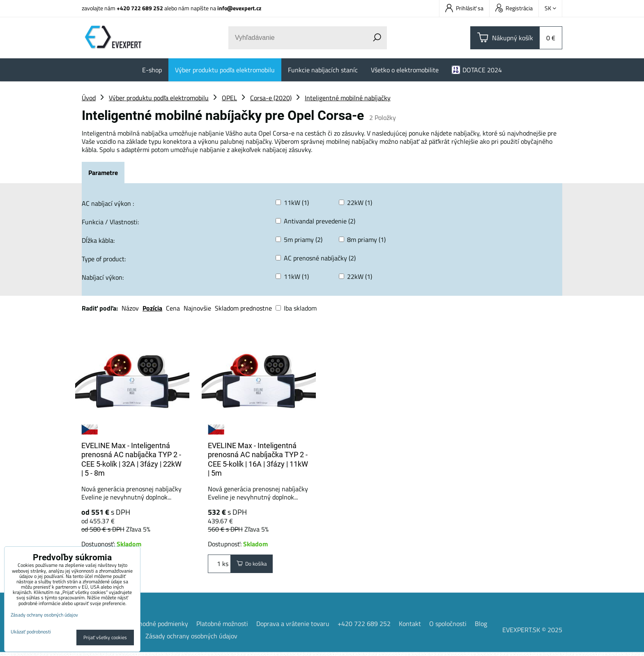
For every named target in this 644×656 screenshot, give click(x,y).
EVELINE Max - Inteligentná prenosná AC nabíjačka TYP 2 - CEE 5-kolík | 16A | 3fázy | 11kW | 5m (258, 459)
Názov (130, 308)
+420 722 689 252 (140, 8)
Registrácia (514, 8)
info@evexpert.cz (239, 8)
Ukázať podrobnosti (31, 632)
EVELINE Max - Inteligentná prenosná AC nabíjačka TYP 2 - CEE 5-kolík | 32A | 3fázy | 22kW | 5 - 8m (131, 459)
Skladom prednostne (243, 308)
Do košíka (256, 566)
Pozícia (152, 308)
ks (219, 566)
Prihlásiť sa (464, 8)
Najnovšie (197, 308)
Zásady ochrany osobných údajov (191, 640)
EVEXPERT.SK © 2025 (532, 633)
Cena (173, 308)
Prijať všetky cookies (105, 637)
